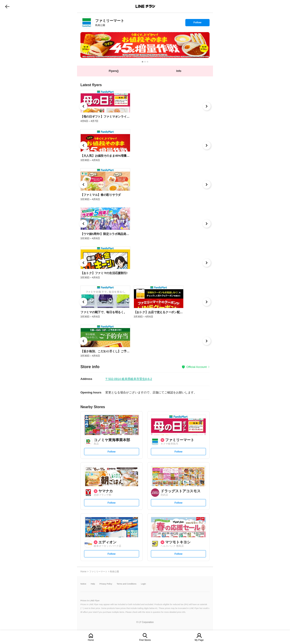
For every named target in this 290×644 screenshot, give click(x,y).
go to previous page (7, 6)
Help (93, 584)
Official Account (197, 367)
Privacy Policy (106, 584)
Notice (83, 584)
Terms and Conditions (127, 584)
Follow (197, 24)
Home (91, 640)
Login (143, 584)
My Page (199, 640)
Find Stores (145, 640)
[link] (87, 22)
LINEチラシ (145, 6)
